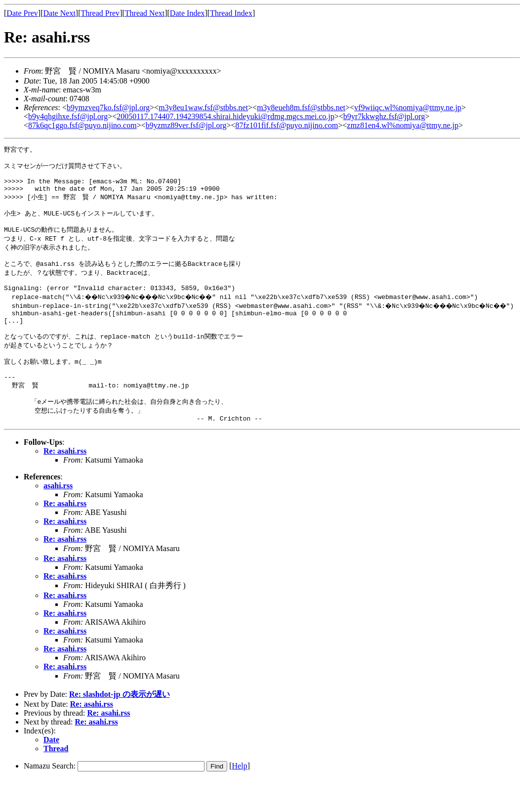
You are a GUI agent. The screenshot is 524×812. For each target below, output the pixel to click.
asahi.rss (58, 518)
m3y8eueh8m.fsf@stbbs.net (301, 107)
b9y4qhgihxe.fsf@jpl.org (68, 116)
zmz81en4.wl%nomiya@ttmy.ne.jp (403, 125)
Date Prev (22, 13)
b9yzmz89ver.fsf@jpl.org (186, 125)
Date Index (187, 13)
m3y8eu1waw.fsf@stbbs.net (203, 107)
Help (240, 798)
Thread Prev (100, 13)
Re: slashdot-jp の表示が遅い (120, 727)
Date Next (60, 13)
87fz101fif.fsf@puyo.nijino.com (286, 125)
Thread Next (145, 13)
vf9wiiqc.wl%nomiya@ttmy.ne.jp (408, 107)
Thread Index (231, 13)
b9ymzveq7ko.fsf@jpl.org (108, 107)
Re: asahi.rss (65, 484)
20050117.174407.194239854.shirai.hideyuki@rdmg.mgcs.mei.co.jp (225, 116)
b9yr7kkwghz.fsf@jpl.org (384, 116)
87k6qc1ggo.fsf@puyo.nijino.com (82, 125)
